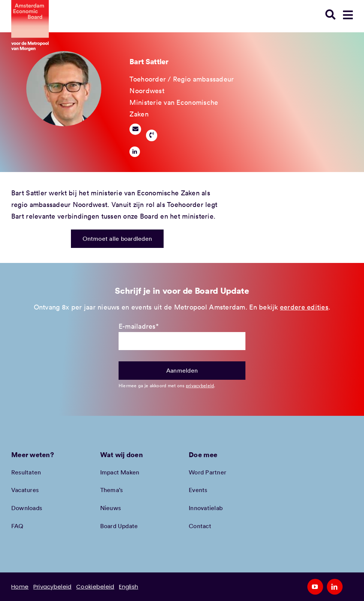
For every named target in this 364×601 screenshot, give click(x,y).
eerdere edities (304, 307)
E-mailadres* (139, 326)
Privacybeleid (53, 587)
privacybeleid (200, 385)
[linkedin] (135, 152)
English (129, 587)
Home (20, 587)
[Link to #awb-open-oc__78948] (348, 15)
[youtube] (315, 587)
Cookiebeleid (95, 587)
